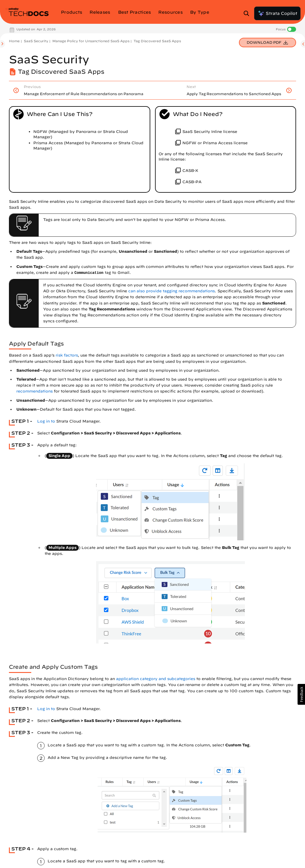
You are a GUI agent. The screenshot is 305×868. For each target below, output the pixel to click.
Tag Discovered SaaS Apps (157, 41)
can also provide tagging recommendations (172, 291)
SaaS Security (36, 41)
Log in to (46, 421)
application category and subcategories (156, 679)
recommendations (35, 391)
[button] (301, 694)
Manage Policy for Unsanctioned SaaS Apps (91, 41)
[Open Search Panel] (248, 13)
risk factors (67, 355)
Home (14, 41)
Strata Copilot (277, 13)
